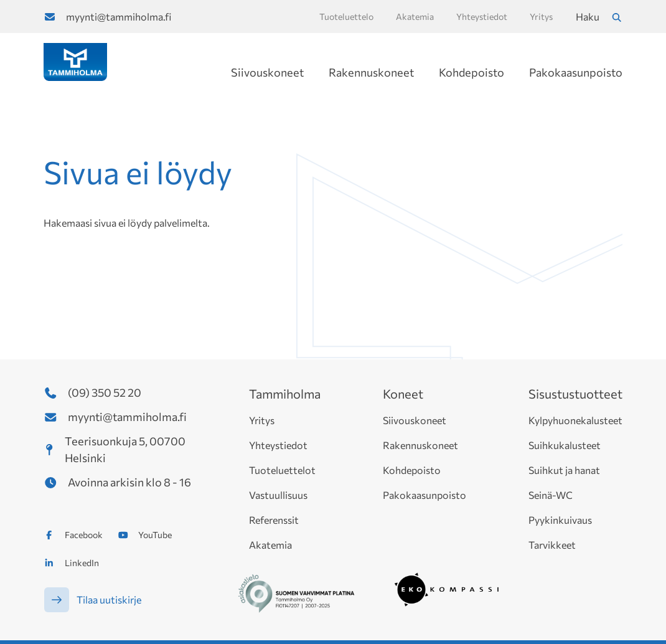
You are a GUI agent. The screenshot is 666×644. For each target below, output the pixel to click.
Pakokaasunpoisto (576, 72)
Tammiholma (285, 394)
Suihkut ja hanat (564, 470)
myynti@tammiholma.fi (119, 17)
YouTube (155, 535)
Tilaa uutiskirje (109, 599)
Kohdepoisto (471, 72)
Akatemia (270, 545)
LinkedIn (82, 563)
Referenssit (274, 520)
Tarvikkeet (552, 545)
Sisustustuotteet (575, 394)
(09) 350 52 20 (105, 392)
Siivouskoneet (267, 72)
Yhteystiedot (278, 445)
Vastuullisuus (278, 495)
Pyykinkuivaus (560, 520)
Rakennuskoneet (371, 72)
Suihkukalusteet (565, 445)
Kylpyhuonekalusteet (575, 420)
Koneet (403, 394)
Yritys (262, 420)
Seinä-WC (551, 495)
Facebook (84, 535)
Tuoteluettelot (282, 470)
